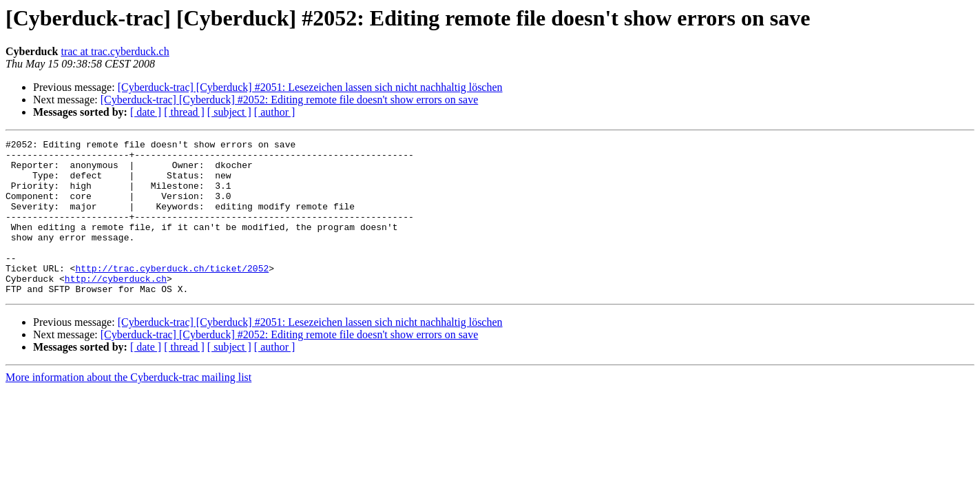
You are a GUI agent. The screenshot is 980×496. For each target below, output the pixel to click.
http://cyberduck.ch (116, 307)
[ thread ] (184, 112)
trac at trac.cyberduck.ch (115, 51)
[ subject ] (229, 112)
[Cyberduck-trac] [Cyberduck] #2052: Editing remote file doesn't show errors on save (290, 100)
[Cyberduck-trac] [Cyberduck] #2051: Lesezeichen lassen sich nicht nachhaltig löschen (310, 87)
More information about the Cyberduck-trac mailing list (128, 408)
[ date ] (146, 112)
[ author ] (275, 112)
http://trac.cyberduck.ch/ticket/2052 (172, 295)
